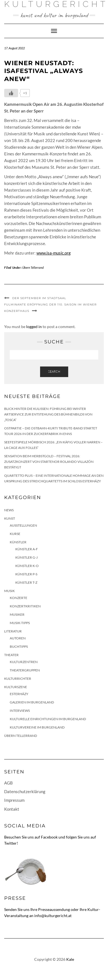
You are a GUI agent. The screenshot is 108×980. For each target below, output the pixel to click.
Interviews (20, 711)
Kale (70, 959)
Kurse (15, 534)
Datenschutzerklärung (25, 791)
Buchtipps (19, 647)
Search (54, 372)
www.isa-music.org (54, 253)
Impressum (14, 800)
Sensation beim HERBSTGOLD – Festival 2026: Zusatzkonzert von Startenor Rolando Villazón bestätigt (49, 462)
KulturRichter (18, 679)
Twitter (10, 843)
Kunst (10, 518)
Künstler (18, 542)
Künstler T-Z (26, 582)
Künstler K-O (27, 566)
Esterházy (19, 694)
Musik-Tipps (20, 623)
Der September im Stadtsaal (39, 298)
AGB (8, 783)
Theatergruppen (25, 670)
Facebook (49, 837)
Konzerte (19, 598)
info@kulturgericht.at (53, 916)
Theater (11, 655)
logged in (34, 327)
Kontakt (12, 809)
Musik (9, 591)
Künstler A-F (27, 549)
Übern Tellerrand (33, 267)
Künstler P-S (26, 574)
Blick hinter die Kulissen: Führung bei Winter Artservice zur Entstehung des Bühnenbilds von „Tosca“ (48, 414)
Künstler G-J (26, 557)
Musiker (17, 614)
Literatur (13, 631)
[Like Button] (11, 93)
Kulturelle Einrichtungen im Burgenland (48, 719)
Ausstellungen (23, 525)
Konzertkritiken (25, 606)
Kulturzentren (24, 662)
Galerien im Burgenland (32, 702)
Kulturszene (16, 687)
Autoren (18, 638)
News (9, 510)
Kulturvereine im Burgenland (37, 727)
